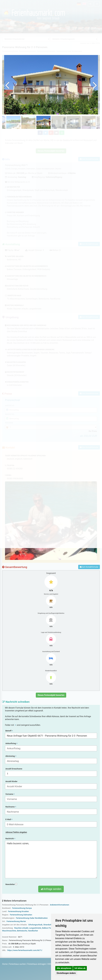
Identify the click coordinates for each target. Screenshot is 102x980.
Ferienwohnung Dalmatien (21, 915)
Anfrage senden (51, 889)
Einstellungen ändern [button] (66, 973)
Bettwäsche (22, 931)
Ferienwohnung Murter (16, 921)
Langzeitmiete (35, 928)
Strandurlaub (49, 925)
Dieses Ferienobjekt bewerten (51, 695)
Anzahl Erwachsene (14, 769)
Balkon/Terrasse (49, 928)
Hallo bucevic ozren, (51, 859)
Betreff (9, 731)
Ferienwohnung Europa (22, 908)
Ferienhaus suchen (17, 964)
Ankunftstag (11, 743)
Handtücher (33, 931)
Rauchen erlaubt (21, 928)
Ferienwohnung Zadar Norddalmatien (32, 918)
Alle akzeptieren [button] (64, 968)
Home (5, 964)
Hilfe (49, 964)
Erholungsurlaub (35, 925)
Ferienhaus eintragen (37, 964)
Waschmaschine (9, 931)
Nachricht (10, 839)
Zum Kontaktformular (89, 567)
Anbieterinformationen (59, 905)
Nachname (11, 807)
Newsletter (11, 884)
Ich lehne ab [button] (80, 968)
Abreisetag (11, 756)
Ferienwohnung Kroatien (18, 911)
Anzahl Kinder (11, 781)
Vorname (10, 794)
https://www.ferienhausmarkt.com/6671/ (25, 950)
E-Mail (9, 819)
